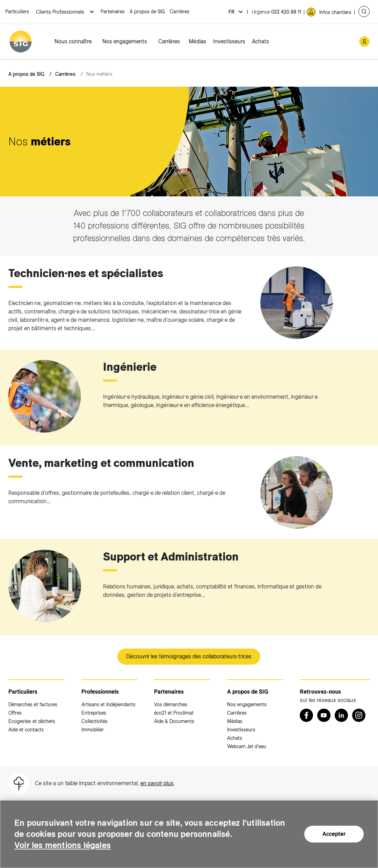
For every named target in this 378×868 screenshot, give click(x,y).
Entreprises (94, 713)
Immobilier (93, 730)
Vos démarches (171, 704)
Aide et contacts (26, 730)
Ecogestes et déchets (32, 721)
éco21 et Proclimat (174, 713)
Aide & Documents (174, 721)
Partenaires (113, 12)
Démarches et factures (33, 704)
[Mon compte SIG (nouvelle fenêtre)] (364, 42)
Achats (260, 41)
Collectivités (94, 721)
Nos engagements (125, 41)
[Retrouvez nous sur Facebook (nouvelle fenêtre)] (306, 715)
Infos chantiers (335, 12)
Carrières (180, 12)
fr (232, 12)
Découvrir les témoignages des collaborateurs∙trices (189, 656)
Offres (15, 713)
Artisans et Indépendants (108, 704)
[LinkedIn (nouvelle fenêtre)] (341, 715)
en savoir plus (157, 783)
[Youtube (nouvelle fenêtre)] (324, 715)
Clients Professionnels (61, 12)
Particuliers (17, 12)
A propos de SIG (147, 12)
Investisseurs (229, 41)
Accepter (334, 834)
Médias (197, 41)
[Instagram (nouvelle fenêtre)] (359, 715)
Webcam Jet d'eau (247, 746)
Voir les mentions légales (63, 845)
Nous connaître (73, 41)
